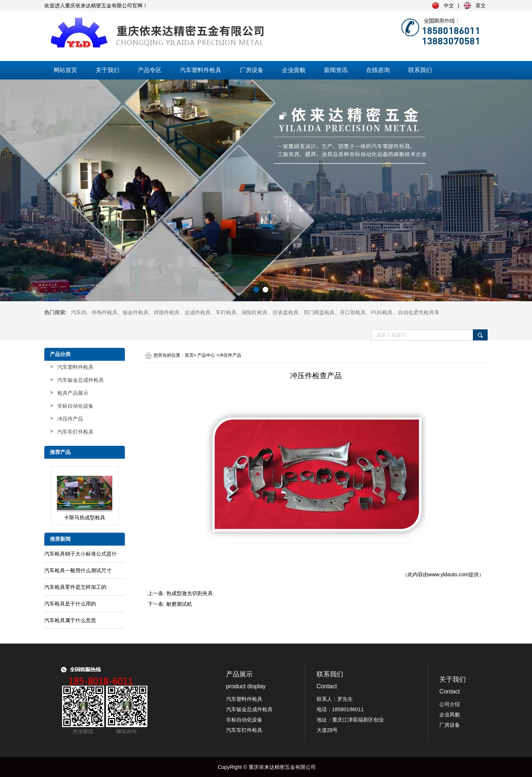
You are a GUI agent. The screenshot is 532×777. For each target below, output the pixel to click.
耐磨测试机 (179, 604)
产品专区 (150, 70)
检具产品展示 (73, 393)
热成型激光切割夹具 (190, 593)
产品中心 (206, 355)
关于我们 (108, 70)
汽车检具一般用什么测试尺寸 (78, 570)
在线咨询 (378, 70)
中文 (449, 6)
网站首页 (65, 70)
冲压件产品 (70, 419)
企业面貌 (294, 70)
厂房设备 (252, 70)
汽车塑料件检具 (201, 70)
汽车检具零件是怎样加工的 (75, 587)
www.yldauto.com (448, 574)
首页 (189, 355)
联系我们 (420, 70)
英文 (481, 6)
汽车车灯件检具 (75, 432)
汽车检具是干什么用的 (70, 604)
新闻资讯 (336, 70)
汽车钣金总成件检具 (81, 380)
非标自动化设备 (75, 406)
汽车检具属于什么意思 (70, 620)
